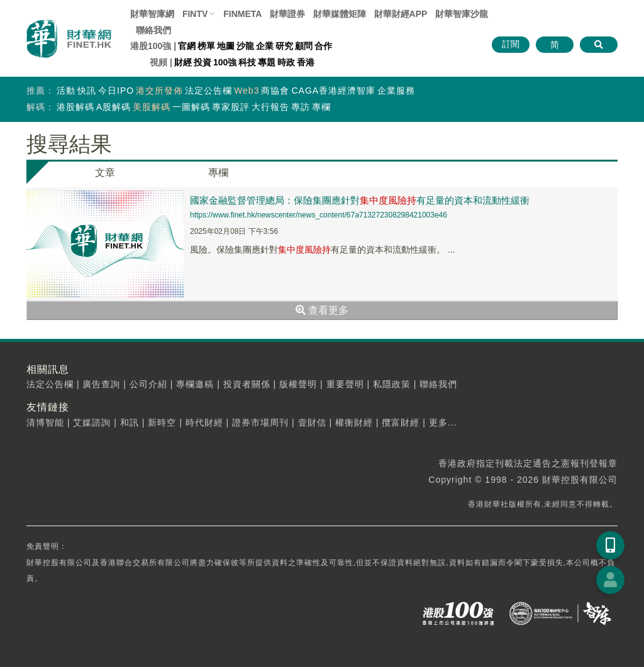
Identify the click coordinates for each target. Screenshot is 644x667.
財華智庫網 (152, 14)
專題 (267, 62)
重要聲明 (345, 384)
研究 (284, 46)
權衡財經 (354, 422)
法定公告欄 (208, 91)
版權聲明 (298, 384)
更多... (443, 422)
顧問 (304, 46)
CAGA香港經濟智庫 (333, 91)
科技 (247, 62)
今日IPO (116, 91)
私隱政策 (392, 384)
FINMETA (242, 14)
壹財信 (312, 422)
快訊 (87, 91)
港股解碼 (75, 107)
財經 (183, 62)
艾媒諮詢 (92, 422)
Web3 (247, 91)
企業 (265, 46)
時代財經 (204, 422)
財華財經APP (401, 14)
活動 (66, 91)
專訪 (301, 107)
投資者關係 (247, 384)
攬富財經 (401, 422)
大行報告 (270, 107)
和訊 (130, 422)
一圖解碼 (191, 107)
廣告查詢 (101, 384)
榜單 (206, 46)
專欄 (321, 107)
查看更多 (322, 310)
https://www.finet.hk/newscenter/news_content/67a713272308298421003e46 (319, 215)
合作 (323, 46)
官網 (187, 46)
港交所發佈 (159, 91)
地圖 (226, 46)
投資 (203, 62)
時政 (286, 62)
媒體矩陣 (340, 14)
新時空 (162, 422)
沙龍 (245, 46)
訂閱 (511, 44)
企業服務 (396, 91)
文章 (105, 173)
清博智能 (45, 422)
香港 (306, 62)
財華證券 (287, 14)
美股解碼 (152, 107)
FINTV (195, 14)
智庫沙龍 (462, 14)
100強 (225, 62)
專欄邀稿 (195, 384)
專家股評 (231, 107)
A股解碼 (114, 107)
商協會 (275, 91)
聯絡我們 (153, 30)
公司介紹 (148, 384)
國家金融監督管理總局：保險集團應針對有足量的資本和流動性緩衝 (360, 200)
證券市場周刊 (260, 422)
